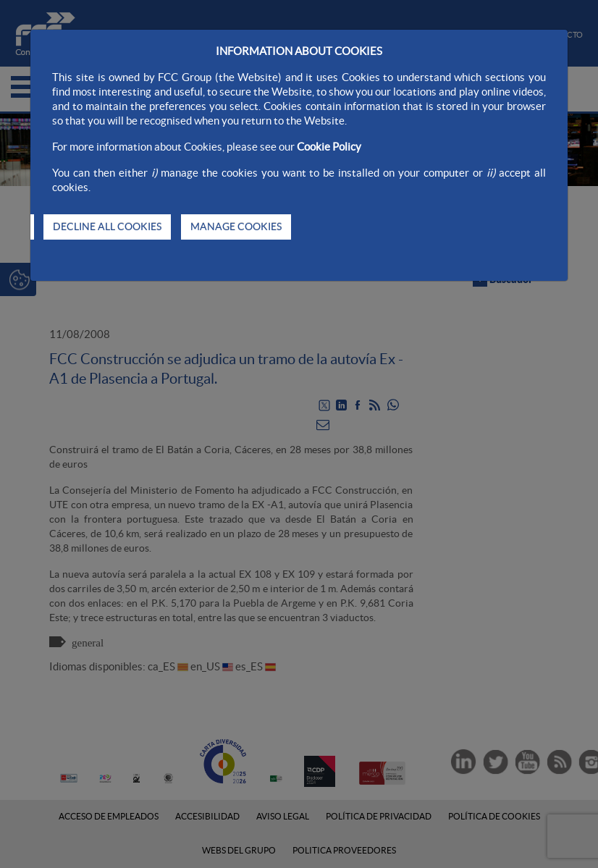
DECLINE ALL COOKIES (107, 227)
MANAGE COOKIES (236, 227)
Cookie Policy (329, 147)
